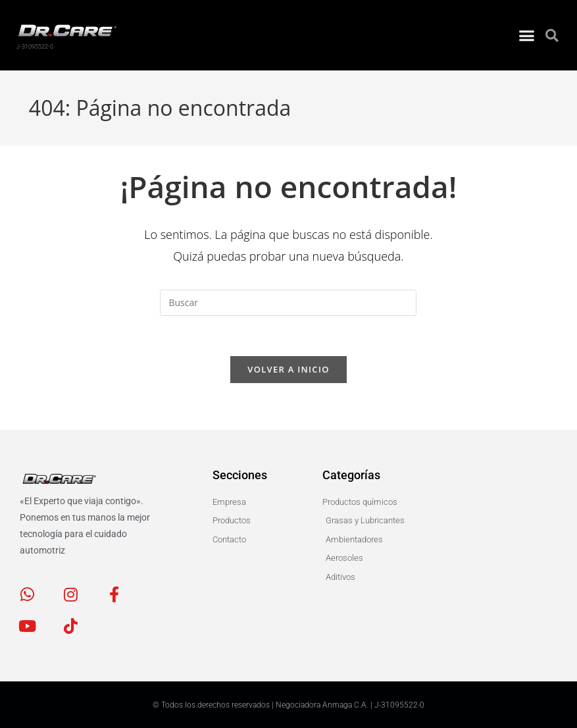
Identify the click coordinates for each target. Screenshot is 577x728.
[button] (526, 32)
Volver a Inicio (288, 369)
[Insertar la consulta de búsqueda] (288, 303)
